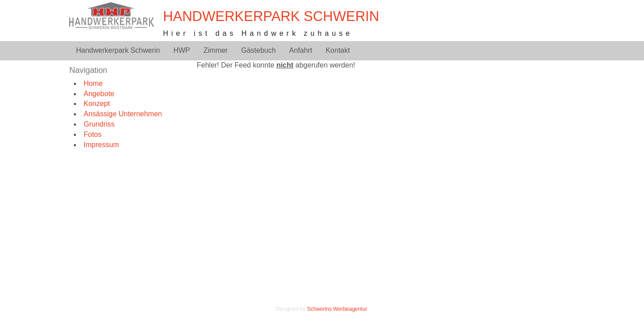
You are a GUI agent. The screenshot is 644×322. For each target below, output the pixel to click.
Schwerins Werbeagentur (337, 309)
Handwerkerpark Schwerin (271, 16)
